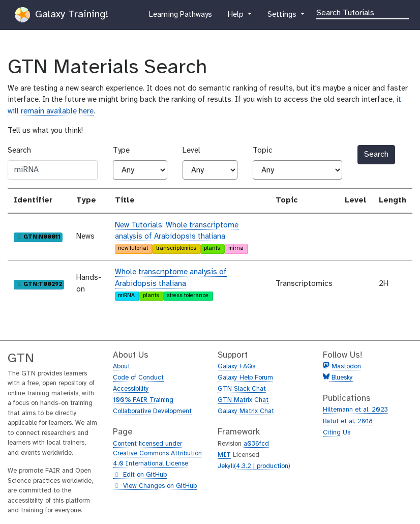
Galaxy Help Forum (245, 378)
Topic (263, 151)
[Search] (363, 12)
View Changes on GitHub (155, 486)
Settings (283, 17)
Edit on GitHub (140, 475)
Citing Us (337, 433)
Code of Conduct (138, 378)
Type (121, 151)
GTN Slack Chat (242, 389)
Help (236, 17)
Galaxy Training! (62, 15)
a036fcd (256, 444)
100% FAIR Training (143, 400)
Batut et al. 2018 (348, 421)
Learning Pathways (180, 17)
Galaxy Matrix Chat (246, 411)
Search (19, 151)
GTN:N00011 (38, 237)
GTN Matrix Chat (243, 400)
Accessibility (131, 389)
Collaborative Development (152, 411)
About (122, 367)
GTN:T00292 (39, 284)
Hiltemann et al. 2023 (355, 410)
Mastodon (346, 367)
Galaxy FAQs (236, 367)
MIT (224, 455)
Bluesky (341, 378)
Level (191, 151)
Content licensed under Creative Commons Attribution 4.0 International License (157, 454)
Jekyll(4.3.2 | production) (254, 466)
